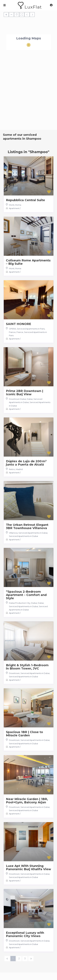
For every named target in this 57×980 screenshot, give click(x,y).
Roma (18, 205)
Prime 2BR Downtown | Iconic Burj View (25, 393)
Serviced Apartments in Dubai (23, 536)
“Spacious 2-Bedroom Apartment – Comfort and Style (26, 595)
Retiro (12, 469)
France (20, 332)
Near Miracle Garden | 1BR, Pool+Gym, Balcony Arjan (27, 801)
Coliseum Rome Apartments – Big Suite (28, 262)
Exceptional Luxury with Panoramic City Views (25, 934)
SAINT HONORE (19, 324)
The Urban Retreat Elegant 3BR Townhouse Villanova (27, 526)
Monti (12, 205)
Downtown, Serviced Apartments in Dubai (29, 673)
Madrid (19, 469)
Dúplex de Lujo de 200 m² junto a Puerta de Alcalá (26, 463)
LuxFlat (33, 7)
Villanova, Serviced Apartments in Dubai (28, 533)
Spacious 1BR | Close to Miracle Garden (24, 734)
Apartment (14, 208)
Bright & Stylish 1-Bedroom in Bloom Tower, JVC (27, 667)
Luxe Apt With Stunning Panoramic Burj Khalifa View (28, 867)
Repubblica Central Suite (25, 200)
